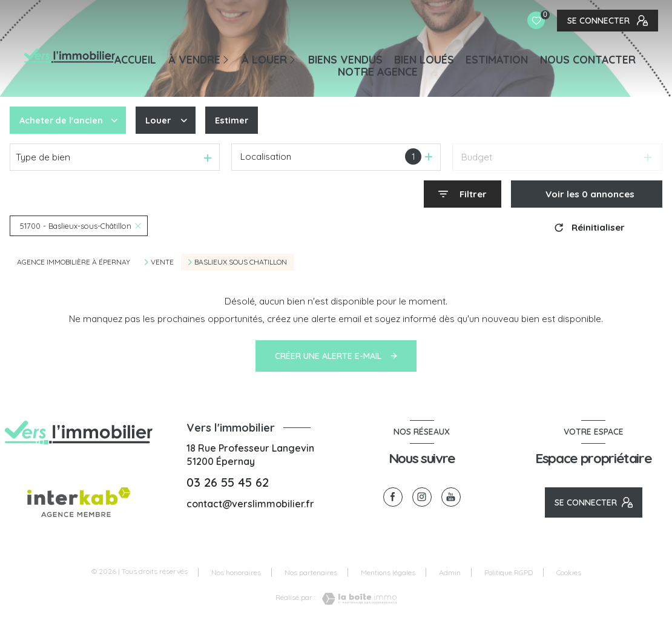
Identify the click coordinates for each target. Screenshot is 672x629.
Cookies (569, 573)
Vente (162, 262)
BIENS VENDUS (345, 59)
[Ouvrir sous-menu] (228, 59)
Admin (450, 572)
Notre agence (378, 71)
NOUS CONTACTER (588, 59)
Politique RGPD (509, 572)
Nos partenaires (311, 572)
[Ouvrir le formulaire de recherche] (463, 194)
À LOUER (264, 59)
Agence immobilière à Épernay (74, 262)
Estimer (235, 120)
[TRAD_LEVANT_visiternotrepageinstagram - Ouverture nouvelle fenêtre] (422, 497)
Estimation (497, 59)
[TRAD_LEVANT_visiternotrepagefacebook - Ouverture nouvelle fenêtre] (393, 497)
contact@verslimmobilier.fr (250, 504)
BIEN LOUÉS (424, 59)
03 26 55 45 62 (228, 482)
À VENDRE (194, 59)
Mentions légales (388, 572)
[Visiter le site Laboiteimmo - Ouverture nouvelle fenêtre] (356, 599)
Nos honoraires (236, 572)
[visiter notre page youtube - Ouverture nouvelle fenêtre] (451, 497)
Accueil (135, 59)
